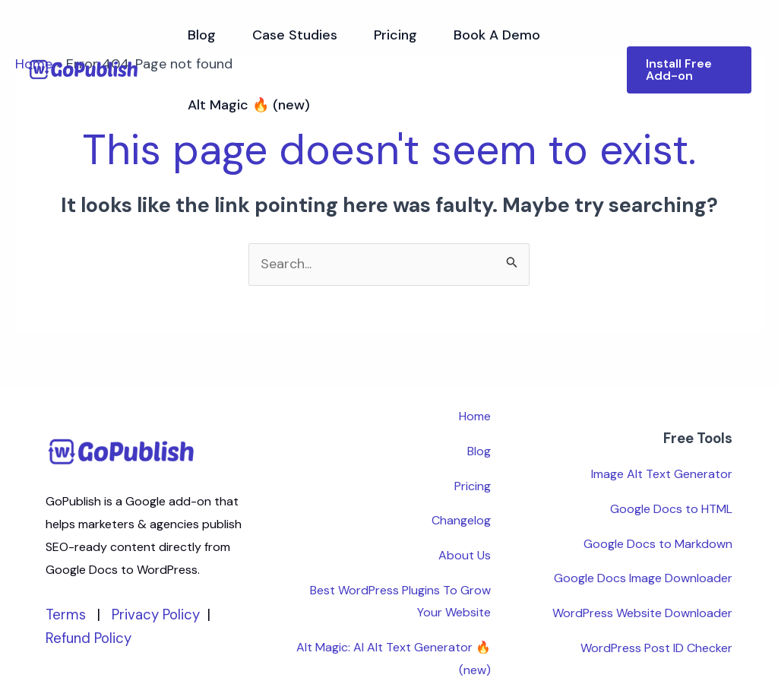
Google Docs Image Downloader (643, 578)
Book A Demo (497, 35)
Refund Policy (89, 638)
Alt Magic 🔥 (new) (249, 105)
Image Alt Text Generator (662, 474)
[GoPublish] (84, 69)
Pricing (395, 35)
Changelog (461, 520)
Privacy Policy (156, 614)
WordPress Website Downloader (642, 613)
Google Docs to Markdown (658, 544)
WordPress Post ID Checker (656, 648)
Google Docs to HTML (671, 509)
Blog (202, 35)
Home (475, 416)
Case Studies (295, 35)
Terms (66, 614)
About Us (465, 555)
